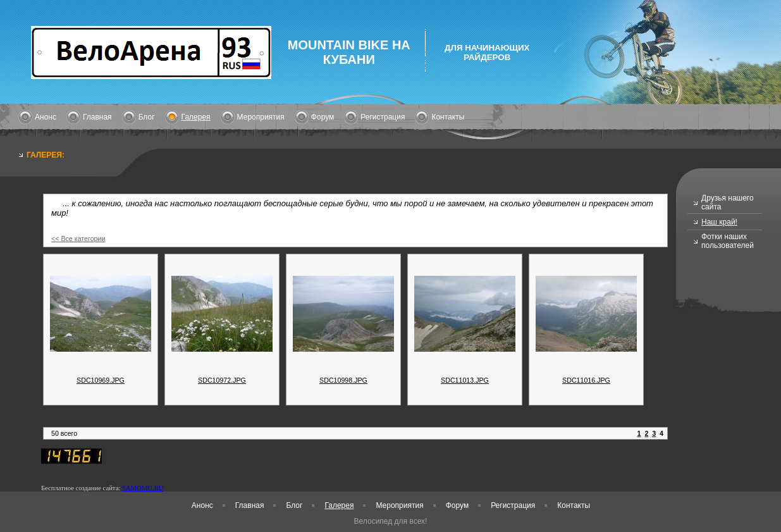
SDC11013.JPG (465, 380)
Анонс (46, 117)
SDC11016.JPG (586, 380)
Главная (97, 117)
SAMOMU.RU (143, 488)
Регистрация (383, 117)
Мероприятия (261, 117)
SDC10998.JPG (343, 380)
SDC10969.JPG (101, 380)
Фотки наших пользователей (728, 241)
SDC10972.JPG (222, 380)
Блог (147, 117)
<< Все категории (78, 238)
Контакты (448, 117)
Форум (323, 117)
